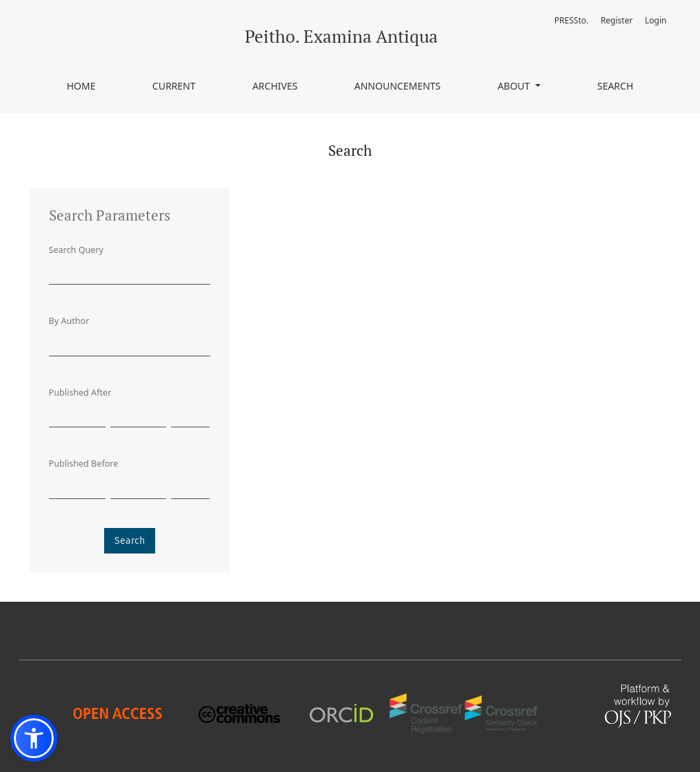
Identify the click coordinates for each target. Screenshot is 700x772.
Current (174, 86)
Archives (275, 86)
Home (81, 86)
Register (617, 20)
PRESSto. (571, 20)
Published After (80, 393)
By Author (69, 321)
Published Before (84, 464)
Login (656, 20)
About (515, 86)
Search (615, 86)
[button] (34, 738)
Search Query (76, 250)
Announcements (398, 86)
